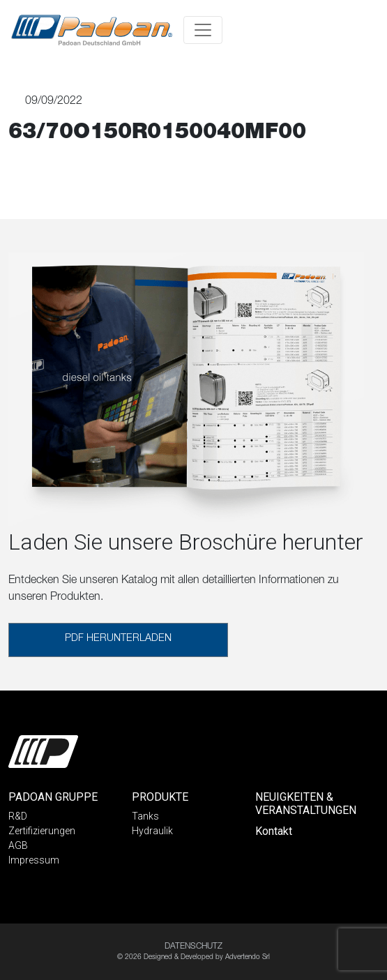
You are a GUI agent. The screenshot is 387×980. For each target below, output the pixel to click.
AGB (18, 845)
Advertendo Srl (248, 958)
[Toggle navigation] (203, 30)
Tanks (145, 816)
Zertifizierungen (42, 831)
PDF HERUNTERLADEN (118, 639)
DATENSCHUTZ (193, 947)
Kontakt (274, 831)
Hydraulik (152, 831)
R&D (18, 816)
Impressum (34, 860)
